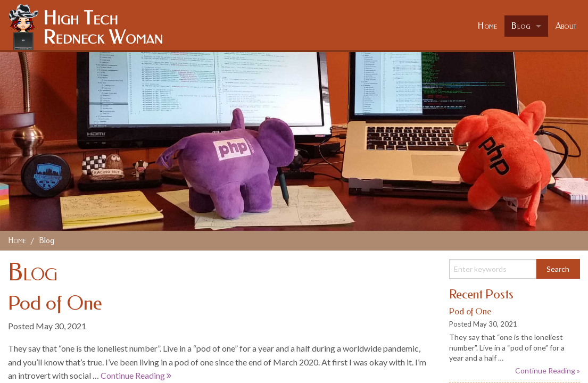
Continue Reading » (548, 370)
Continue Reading (136, 375)
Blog (521, 26)
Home (488, 26)
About (566, 26)
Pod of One (55, 303)
